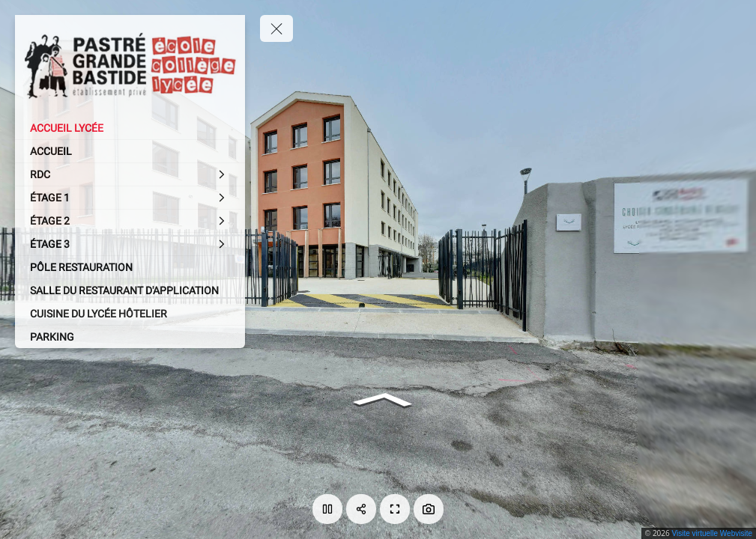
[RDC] (130, 174)
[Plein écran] (395, 509)
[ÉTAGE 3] (130, 244)
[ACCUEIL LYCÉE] (130, 128)
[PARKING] (130, 337)
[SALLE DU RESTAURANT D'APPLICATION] (130, 290)
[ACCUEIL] (130, 151)
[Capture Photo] (429, 509)
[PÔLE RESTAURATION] (130, 267)
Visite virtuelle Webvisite (712, 533)
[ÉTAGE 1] (130, 198)
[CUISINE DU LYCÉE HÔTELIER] (130, 314)
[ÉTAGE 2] (130, 221)
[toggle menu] (276, 28)
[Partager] (361, 509)
